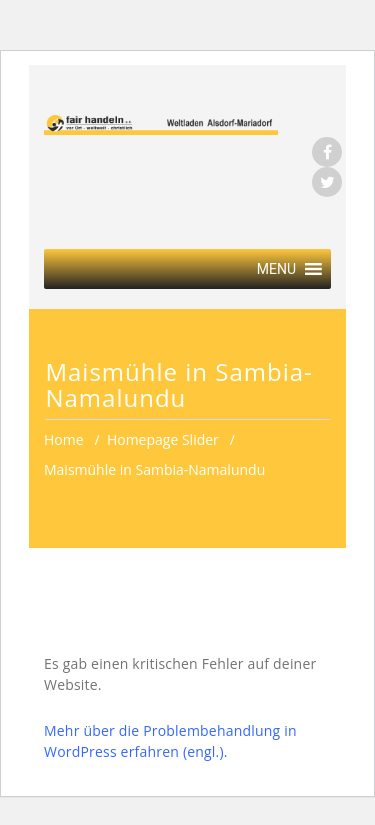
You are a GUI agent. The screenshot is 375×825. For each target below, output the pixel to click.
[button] (276, 269)
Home (64, 439)
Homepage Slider (163, 439)
